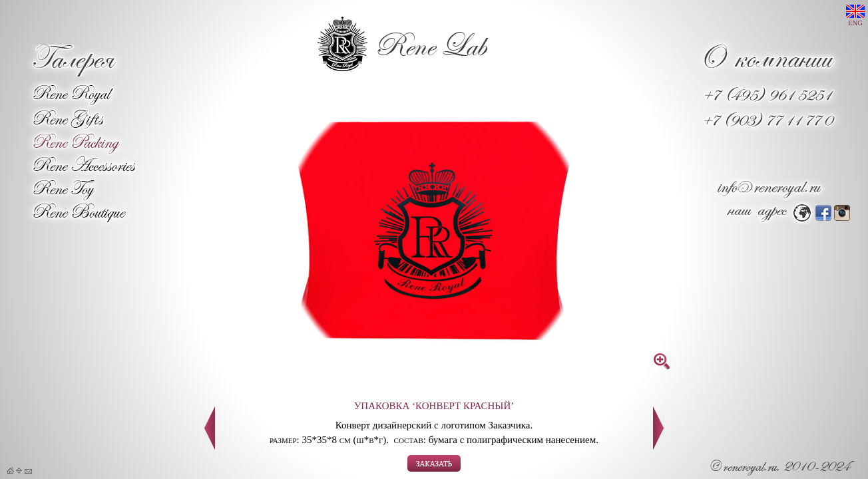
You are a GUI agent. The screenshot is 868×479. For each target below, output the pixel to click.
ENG (855, 16)
